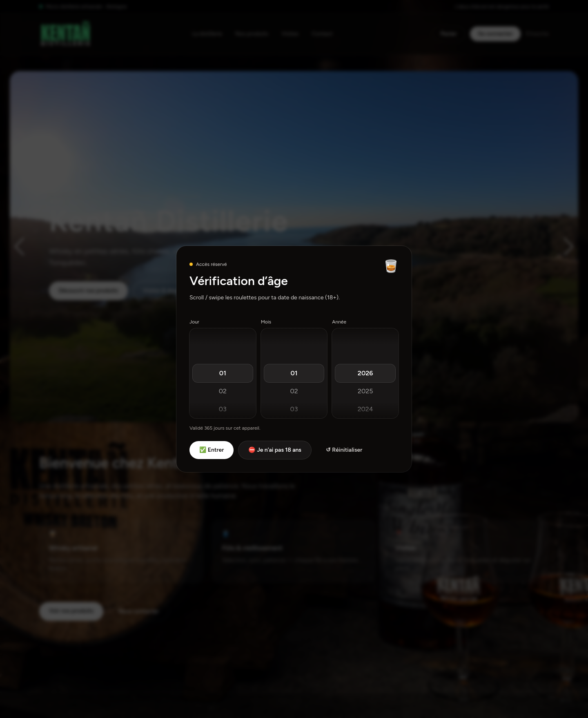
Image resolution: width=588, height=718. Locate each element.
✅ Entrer (212, 450)
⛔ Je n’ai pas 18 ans (275, 450)
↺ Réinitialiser (344, 450)
